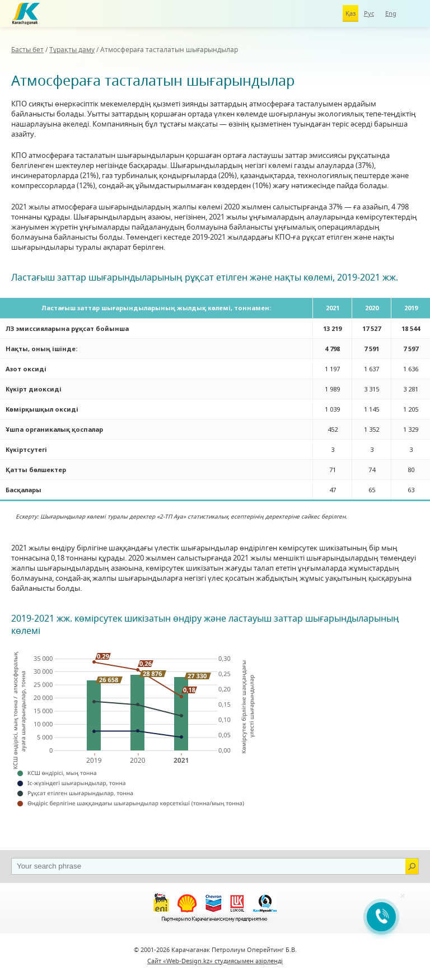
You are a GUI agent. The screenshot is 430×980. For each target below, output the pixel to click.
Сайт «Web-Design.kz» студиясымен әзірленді (215, 961)
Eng (391, 13)
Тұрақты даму (72, 50)
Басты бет (27, 50)
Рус (369, 13)
